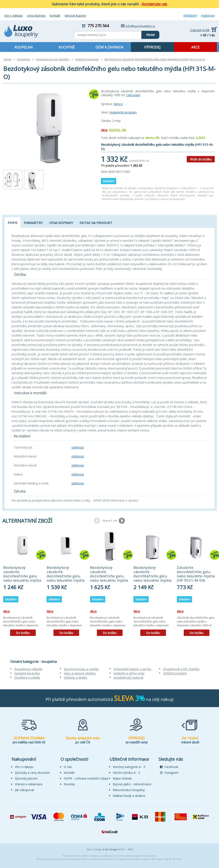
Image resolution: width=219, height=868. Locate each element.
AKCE (195, 47)
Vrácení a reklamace (29, 784)
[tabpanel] (23, 583)
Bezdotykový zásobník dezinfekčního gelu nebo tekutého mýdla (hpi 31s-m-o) (155, 59)
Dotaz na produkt (96, 223)
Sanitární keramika (27, 673)
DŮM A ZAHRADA (109, 47)
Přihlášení (190, 15)
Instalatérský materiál (128, 677)
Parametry (33, 223)
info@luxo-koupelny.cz (140, 26)
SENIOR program (175, 673)
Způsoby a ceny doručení (32, 773)
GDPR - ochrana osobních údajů (86, 778)
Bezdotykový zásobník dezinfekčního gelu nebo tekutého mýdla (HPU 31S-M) (66, 576)
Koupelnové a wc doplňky (53, 59)
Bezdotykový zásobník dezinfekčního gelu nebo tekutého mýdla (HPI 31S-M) (22, 576)
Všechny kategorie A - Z (129, 767)
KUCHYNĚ (67, 47)
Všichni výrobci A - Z (127, 773)
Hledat (148, 34)
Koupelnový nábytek (28, 669)
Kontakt (55, 15)
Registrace (208, 15)
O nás (68, 767)
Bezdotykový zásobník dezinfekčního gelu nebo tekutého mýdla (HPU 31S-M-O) (109, 576)
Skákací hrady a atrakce (129, 796)
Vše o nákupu (13, 15)
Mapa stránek (122, 778)
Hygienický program (123, 112)
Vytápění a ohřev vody (129, 673)
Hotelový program (87, 59)
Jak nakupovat (24, 790)
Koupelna (24, 59)
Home (7, 59)
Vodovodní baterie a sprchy (132, 669)
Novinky (69, 784)
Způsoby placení (26, 778)
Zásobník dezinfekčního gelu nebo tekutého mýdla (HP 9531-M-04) (196, 574)
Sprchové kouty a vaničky (81, 669)
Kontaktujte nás (154, 4)
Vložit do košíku (201, 159)
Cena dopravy (36, 15)
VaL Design (111, 849)
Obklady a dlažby (76, 677)
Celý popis (133, 95)
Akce (104, 130)
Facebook (169, 767)
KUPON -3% (118, 130)
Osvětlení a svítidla (27, 677)
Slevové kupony (75, 15)
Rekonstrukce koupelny (129, 790)
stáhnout (78, 447)
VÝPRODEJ (152, 47)
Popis (13, 223)
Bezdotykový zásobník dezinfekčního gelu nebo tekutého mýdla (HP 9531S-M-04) (153, 576)
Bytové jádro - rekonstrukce (132, 784)
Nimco (118, 104)
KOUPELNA (24, 47)
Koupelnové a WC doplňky (181, 669)
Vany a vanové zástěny (80, 673)
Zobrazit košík (200, 30)
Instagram (169, 773)
